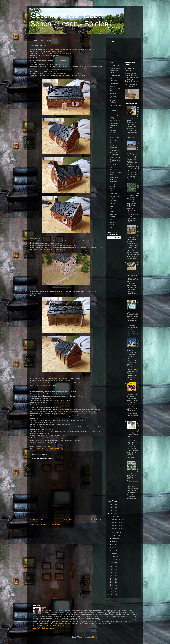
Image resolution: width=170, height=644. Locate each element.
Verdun (112, 211)
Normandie (113, 182)
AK (45, 608)
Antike (112, 73)
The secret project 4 (118, 519)
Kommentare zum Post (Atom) (49, 525)
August (115, 541)
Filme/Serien (114, 111)
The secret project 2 (118, 525)
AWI (111, 78)
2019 (112, 576)
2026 (112, 505)
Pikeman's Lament (113, 185)
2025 (112, 508)
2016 (112, 585)
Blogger (95, 637)
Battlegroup (113, 81)
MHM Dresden (115, 150)
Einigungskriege (115, 105)
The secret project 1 (118, 528)
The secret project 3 (118, 522)
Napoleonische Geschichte (115, 178)
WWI (111, 228)
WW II (112, 225)
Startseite (67, 520)
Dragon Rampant (113, 102)
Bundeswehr (114, 83)
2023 (112, 514)
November (116, 532)
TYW (111, 209)
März (114, 557)
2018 (112, 579)
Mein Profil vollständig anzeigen (44, 628)
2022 (112, 567)
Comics (112, 86)
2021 (112, 570)
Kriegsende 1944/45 (113, 131)
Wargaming (59, 449)
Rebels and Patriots (113, 190)
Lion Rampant (114, 140)
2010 (112, 594)
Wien (111, 220)
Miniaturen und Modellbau (45, 449)
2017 (112, 582)
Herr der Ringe (115, 120)
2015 (112, 588)
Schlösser (113, 201)
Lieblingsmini (114, 137)
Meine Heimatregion (114, 147)
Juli (113, 544)
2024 (112, 511)
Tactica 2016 (138, 111)
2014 (112, 591)
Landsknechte (114, 135)
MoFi (111, 167)
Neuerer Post (37, 520)
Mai (113, 551)
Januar (114, 563)
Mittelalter (113, 165)
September (116, 538)
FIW (111, 113)
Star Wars (113, 203)
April (114, 554)
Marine (112, 143)
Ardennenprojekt (115, 75)
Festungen (113, 108)
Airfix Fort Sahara (130, 69)
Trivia (111, 206)
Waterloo (113, 217)
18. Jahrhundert (115, 66)
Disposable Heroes (113, 97)
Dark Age (113, 93)
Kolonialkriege (114, 123)
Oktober (115, 535)
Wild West (113, 222)
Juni (113, 548)
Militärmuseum (115, 157)
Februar (115, 560)
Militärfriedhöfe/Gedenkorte (115, 154)
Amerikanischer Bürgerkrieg (115, 69)
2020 (112, 573)
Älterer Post (96, 520)
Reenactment (114, 194)
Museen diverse (115, 170)
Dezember (116, 516)
